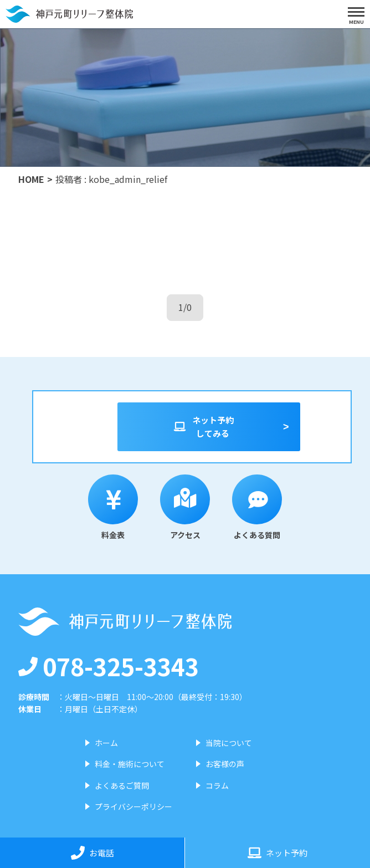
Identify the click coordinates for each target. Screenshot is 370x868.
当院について (229, 743)
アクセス (185, 507)
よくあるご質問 (122, 785)
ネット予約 (277, 853)
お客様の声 (225, 764)
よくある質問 (257, 507)
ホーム (106, 743)
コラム (217, 785)
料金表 (113, 507)
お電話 (92, 853)
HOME (31, 179)
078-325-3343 (109, 666)
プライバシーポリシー (133, 806)
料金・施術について (130, 764)
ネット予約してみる (203, 427)
